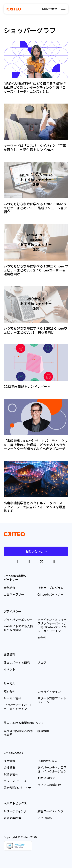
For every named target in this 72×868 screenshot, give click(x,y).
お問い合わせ (49, 9)
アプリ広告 (45, 818)
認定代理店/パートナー (19, 788)
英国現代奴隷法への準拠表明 (18, 733)
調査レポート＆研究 (17, 663)
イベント (9, 669)
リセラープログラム (50, 588)
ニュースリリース (15, 781)
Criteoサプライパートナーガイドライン (18, 707)
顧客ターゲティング (50, 811)
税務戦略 (43, 731)
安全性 (42, 638)
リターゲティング (15, 811)
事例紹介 (9, 588)
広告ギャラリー (14, 594)
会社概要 (9, 767)
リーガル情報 (12, 698)
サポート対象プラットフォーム (52, 700)
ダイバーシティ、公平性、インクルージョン (52, 769)
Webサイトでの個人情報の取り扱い (18, 628)
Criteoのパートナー (50, 594)
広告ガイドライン (49, 692)
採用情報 (9, 761)
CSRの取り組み (47, 761)
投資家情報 (11, 774)
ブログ (42, 663)
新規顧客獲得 (12, 818)
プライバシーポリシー (18, 620)
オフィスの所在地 (49, 785)
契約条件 (9, 692)
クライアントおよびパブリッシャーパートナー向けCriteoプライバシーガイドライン (52, 625)
